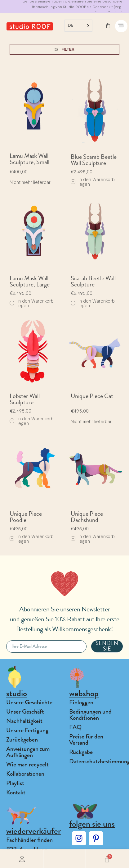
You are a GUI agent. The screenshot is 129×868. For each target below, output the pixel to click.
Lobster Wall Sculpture (25, 399)
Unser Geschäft (25, 712)
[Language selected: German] (78, 26)
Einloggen (81, 702)
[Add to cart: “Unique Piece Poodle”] (34, 539)
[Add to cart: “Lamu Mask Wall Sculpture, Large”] (34, 303)
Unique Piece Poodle (26, 517)
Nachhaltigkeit (24, 721)
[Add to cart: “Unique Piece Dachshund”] (95, 539)
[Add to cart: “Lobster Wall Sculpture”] (34, 421)
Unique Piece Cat (92, 396)
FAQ (75, 727)
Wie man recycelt (27, 764)
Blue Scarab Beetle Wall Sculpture (94, 160)
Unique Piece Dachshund (87, 517)
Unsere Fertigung (27, 730)
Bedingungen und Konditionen (90, 715)
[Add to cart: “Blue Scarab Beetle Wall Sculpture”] (95, 182)
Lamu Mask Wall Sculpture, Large (30, 281)
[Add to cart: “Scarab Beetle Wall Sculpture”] (95, 303)
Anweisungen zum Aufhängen (28, 752)
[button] (64, 859)
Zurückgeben (22, 740)
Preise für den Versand (86, 740)
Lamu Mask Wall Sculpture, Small (29, 159)
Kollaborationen (25, 774)
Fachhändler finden (29, 840)
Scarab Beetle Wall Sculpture (93, 281)
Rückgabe (81, 752)
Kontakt (16, 792)
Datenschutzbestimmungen (96, 761)
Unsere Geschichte (29, 702)
